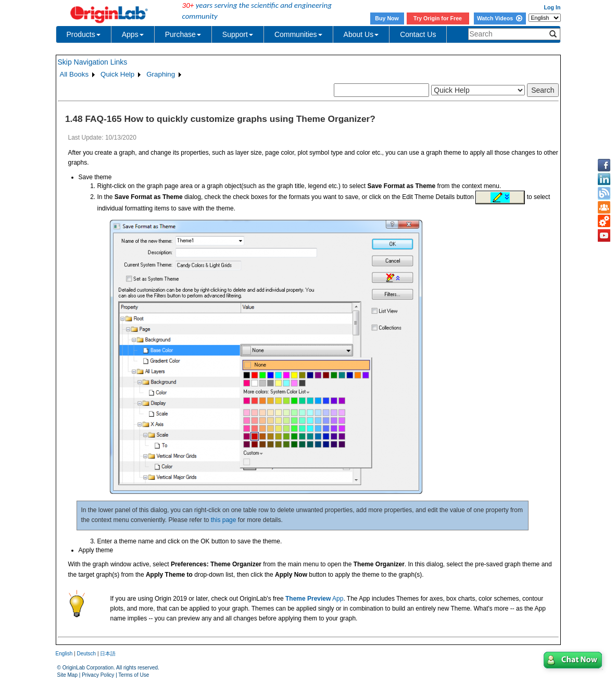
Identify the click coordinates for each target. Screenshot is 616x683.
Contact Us (418, 34)
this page (224, 520)
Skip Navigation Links (93, 62)
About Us (361, 34)
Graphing (161, 74)
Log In (552, 7)
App (314, 599)
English (64, 654)
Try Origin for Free (438, 18)
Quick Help (117, 74)
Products (84, 34)
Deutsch (86, 654)
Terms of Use (134, 675)
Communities (298, 34)
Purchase (183, 34)
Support (238, 34)
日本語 (108, 654)
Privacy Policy (98, 675)
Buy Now (387, 18)
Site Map (67, 675)
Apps (133, 34)
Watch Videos (500, 18)
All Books (74, 74)
